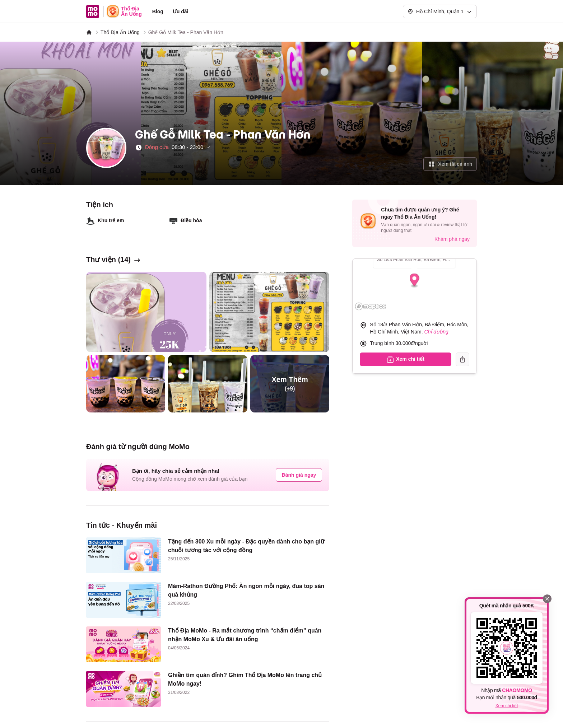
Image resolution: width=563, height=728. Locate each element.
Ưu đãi (181, 11)
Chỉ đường (436, 332)
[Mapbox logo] (371, 306)
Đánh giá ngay (299, 475)
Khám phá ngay (452, 239)
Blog (158, 11)
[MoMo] (89, 32)
